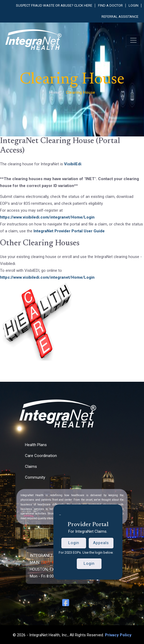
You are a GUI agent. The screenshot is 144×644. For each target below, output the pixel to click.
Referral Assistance (120, 17)
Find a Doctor (110, 5)
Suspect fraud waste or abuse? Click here (54, 5)
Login (134, 5)
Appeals (101, 543)
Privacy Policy (118, 635)
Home (54, 92)
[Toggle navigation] (133, 40)
